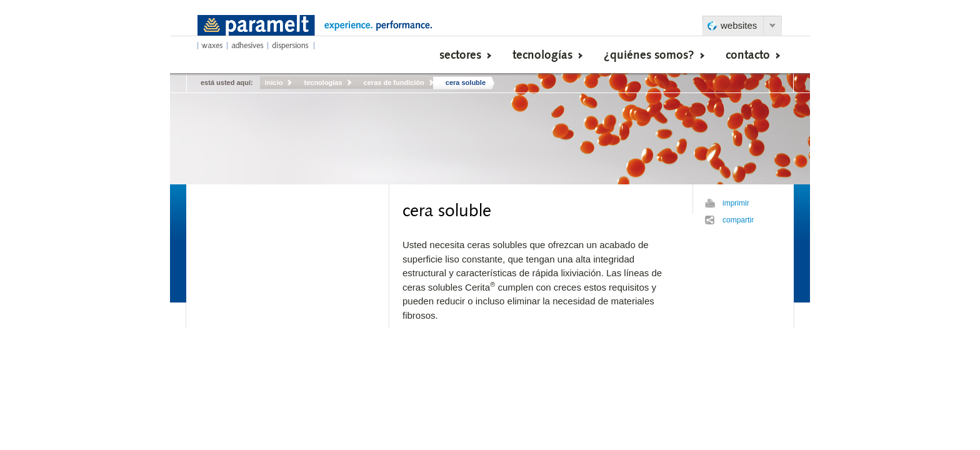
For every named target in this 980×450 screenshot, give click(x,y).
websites (739, 25)
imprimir (736, 203)
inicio (274, 82)
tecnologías (323, 82)
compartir (738, 220)
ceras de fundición (394, 82)
